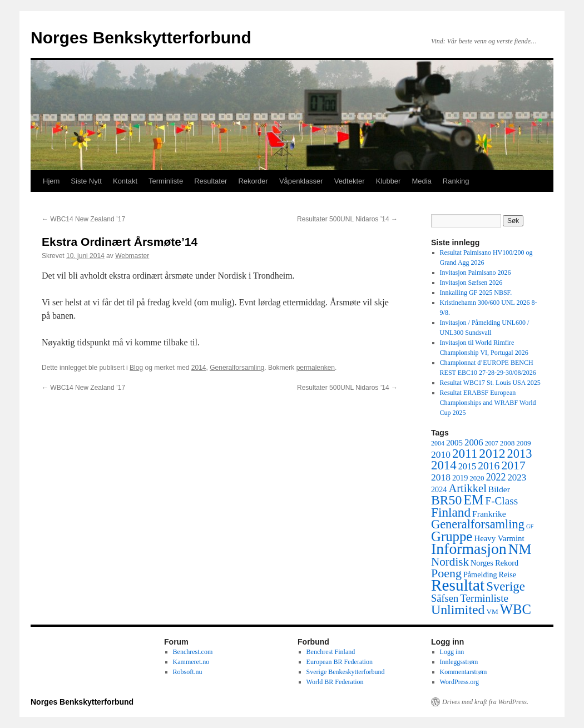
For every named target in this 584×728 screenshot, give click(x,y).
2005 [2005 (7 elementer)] (454, 443)
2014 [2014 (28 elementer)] (444, 465)
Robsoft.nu (188, 672)
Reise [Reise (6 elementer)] (508, 575)
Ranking (456, 181)
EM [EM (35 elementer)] (473, 500)
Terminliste (166, 181)
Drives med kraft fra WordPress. (485, 702)
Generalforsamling (237, 368)
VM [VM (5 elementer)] (493, 611)
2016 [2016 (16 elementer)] (489, 466)
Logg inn (452, 652)
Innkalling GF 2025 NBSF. (476, 293)
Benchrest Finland (331, 652)
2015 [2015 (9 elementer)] (467, 466)
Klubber (388, 181)
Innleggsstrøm (459, 662)
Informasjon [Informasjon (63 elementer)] (469, 549)
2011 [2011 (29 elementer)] (465, 453)
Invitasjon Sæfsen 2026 (471, 283)
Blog (136, 368)
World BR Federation (335, 682)
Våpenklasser (301, 181)
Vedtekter (350, 181)
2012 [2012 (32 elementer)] (492, 453)
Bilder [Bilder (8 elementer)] (499, 489)
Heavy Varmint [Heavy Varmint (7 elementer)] (499, 538)
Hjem (51, 181)
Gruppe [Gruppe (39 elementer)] (452, 536)
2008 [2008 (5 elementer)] (507, 443)
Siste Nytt (86, 181)
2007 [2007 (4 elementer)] (492, 443)
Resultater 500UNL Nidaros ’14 (347, 219)
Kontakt (125, 181)
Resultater (211, 181)
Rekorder (253, 181)
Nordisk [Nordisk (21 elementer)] (450, 562)
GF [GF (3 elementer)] (530, 526)
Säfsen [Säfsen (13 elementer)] (445, 598)
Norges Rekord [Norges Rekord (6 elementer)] (494, 563)
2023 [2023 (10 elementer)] (517, 477)
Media (421, 181)
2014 (199, 368)
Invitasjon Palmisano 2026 (476, 273)
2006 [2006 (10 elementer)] (474, 442)
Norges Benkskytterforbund (141, 38)
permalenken (316, 368)
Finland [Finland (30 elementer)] (451, 512)
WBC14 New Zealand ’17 (83, 219)
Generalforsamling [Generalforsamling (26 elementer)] (478, 524)
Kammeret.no (191, 662)
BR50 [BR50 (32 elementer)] (446, 500)
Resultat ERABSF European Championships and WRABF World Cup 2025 (488, 403)
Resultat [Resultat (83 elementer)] (458, 585)
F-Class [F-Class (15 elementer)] (502, 501)
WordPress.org (459, 682)
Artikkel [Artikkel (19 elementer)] (467, 488)
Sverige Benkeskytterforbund (346, 672)
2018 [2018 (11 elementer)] (441, 477)
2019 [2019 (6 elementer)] (460, 478)
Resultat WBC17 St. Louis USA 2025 (490, 383)
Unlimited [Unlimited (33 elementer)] (458, 610)
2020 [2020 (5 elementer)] (477, 478)
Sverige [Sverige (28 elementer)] (506, 586)
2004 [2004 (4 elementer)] (438, 443)
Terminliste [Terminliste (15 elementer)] (484, 598)
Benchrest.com (193, 652)
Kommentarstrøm (464, 672)
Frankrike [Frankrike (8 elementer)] (489, 514)
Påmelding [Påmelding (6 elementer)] (480, 575)
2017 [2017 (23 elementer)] (513, 465)
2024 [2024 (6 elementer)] (439, 489)
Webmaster (132, 256)
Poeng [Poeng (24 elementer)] (446, 573)
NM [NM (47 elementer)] (520, 549)
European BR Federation (340, 662)
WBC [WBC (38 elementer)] (516, 609)
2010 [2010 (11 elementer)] (441, 454)
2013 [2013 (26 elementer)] (520, 454)
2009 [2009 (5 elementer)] (523, 443)
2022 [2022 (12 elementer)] (496, 477)
